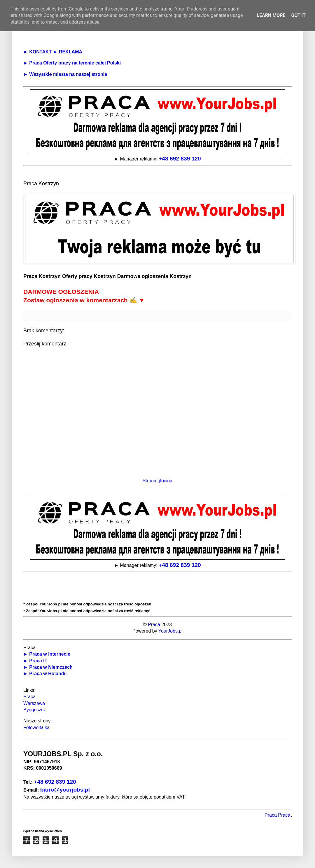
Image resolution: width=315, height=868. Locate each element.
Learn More (271, 15)
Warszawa (34, 703)
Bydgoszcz (35, 710)
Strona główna (157, 481)
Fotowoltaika (36, 728)
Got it (298, 15)
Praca (154, 625)
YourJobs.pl (170, 631)
